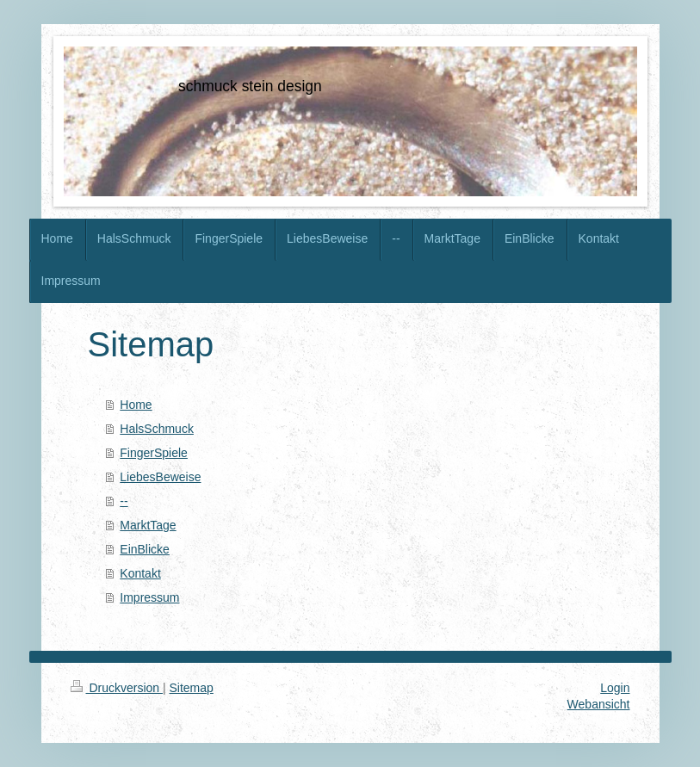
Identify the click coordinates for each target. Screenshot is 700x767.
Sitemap (192, 688)
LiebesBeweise (160, 477)
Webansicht (599, 704)
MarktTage (148, 525)
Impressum (149, 597)
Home (136, 405)
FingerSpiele (154, 453)
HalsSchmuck (157, 429)
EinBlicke (145, 549)
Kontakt (140, 573)
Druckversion (117, 688)
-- (124, 501)
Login (615, 688)
